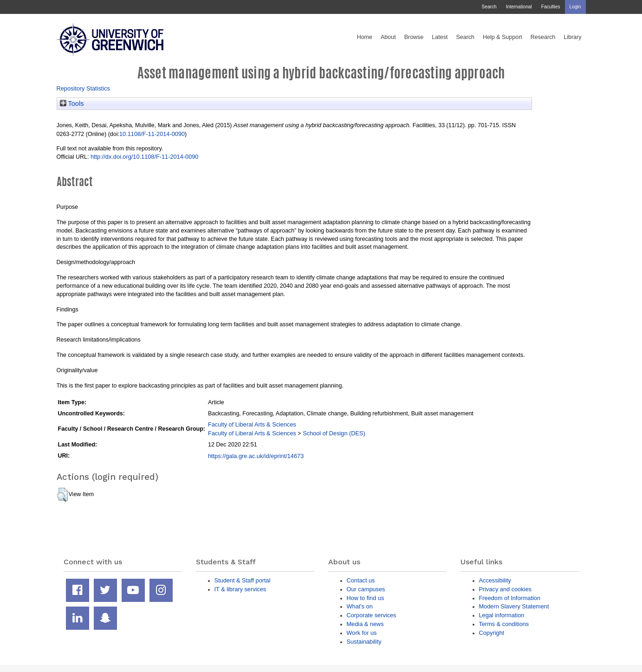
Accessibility (495, 580)
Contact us (361, 580)
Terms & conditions (504, 624)
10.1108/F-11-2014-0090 (152, 134)
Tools (72, 103)
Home (365, 37)
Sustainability (364, 642)
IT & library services (240, 589)
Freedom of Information (510, 598)
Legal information (502, 615)
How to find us (366, 598)
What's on (360, 606)
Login (575, 7)
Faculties (551, 7)
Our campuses (366, 589)
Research (543, 37)
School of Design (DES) (334, 433)
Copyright (492, 633)
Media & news (365, 624)
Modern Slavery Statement (514, 606)
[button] (62, 495)
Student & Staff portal (243, 580)
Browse (414, 37)
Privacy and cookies (505, 589)
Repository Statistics (84, 88)
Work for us (362, 633)
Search (489, 7)
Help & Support (503, 37)
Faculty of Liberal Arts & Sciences (252, 424)
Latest (440, 37)
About (388, 37)
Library (572, 37)
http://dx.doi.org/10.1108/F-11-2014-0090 (145, 157)
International (519, 7)
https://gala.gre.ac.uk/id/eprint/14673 (256, 456)
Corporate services (372, 615)
